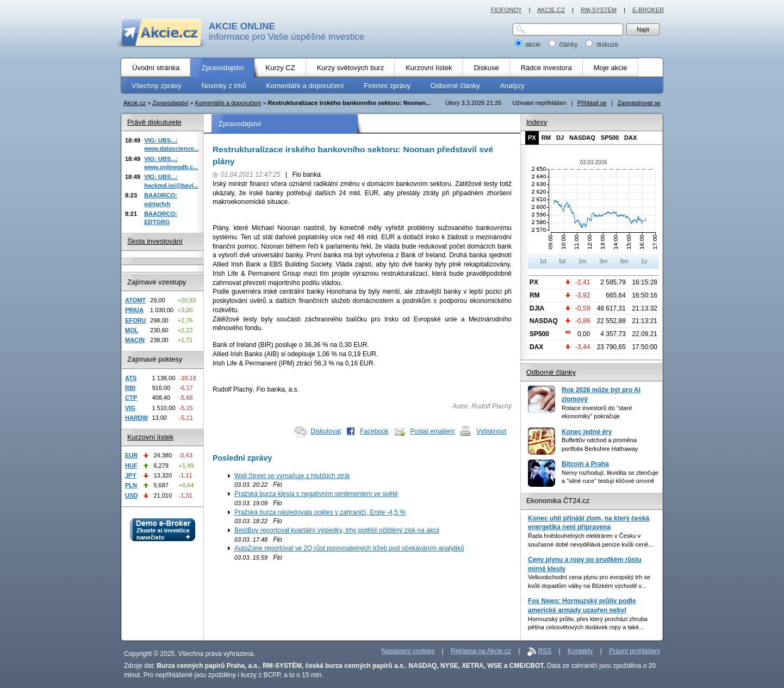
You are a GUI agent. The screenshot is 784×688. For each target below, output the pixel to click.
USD (131, 495)
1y (644, 261)
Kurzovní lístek (150, 437)
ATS (131, 378)
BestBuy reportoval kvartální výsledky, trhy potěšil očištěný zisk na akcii (337, 530)
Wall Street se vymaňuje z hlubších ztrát (292, 476)
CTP (131, 398)
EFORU (136, 320)
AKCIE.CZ (551, 10)
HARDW (136, 418)
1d (543, 261)
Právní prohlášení (634, 651)
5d (562, 261)
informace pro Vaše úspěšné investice (287, 32)
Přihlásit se (592, 103)
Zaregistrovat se (639, 103)
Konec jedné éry (587, 432)
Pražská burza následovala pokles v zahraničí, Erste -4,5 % (320, 512)
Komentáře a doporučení (228, 103)
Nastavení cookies (408, 651)
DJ (560, 138)
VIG (130, 408)
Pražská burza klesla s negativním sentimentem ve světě (316, 494)
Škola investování (155, 241)
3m (603, 261)
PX (532, 138)
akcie (529, 45)
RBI (130, 388)
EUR (131, 455)
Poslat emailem (433, 431)
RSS (545, 651)
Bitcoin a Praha (585, 464)
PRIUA (134, 310)
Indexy (537, 122)
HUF (131, 466)
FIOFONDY (506, 10)
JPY (131, 475)
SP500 (610, 138)
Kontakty (580, 651)
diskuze (602, 45)
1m (582, 261)
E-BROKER (648, 10)
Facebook (374, 431)
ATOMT (135, 300)
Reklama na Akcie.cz (481, 651)
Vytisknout (491, 431)
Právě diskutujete (154, 122)
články (564, 45)
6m (624, 261)
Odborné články (551, 372)
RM (546, 138)
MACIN (135, 340)
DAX (630, 138)
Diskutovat (326, 431)
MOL (132, 330)
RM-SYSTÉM (599, 10)
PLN (131, 485)
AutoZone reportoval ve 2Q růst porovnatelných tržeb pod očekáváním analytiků (349, 548)
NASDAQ (582, 138)
